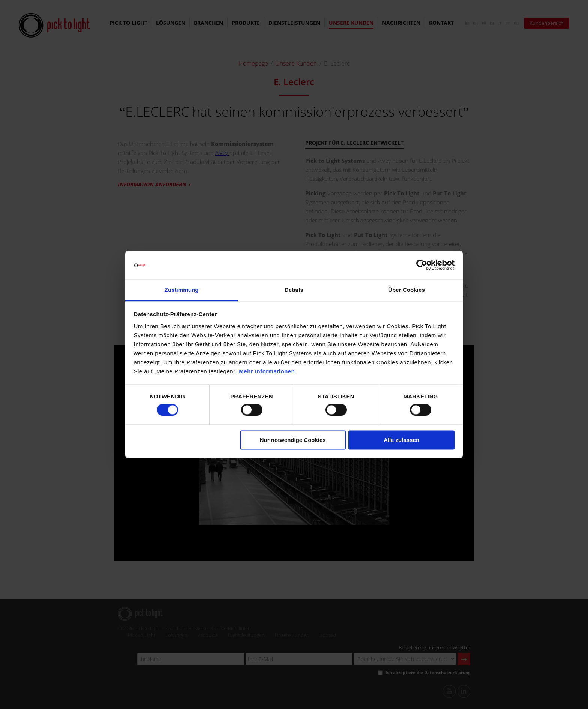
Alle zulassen (401, 440)
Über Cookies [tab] (406, 290)
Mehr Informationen (267, 371)
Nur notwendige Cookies (293, 440)
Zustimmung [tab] (182, 290)
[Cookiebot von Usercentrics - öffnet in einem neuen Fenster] (422, 265)
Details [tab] (294, 290)
